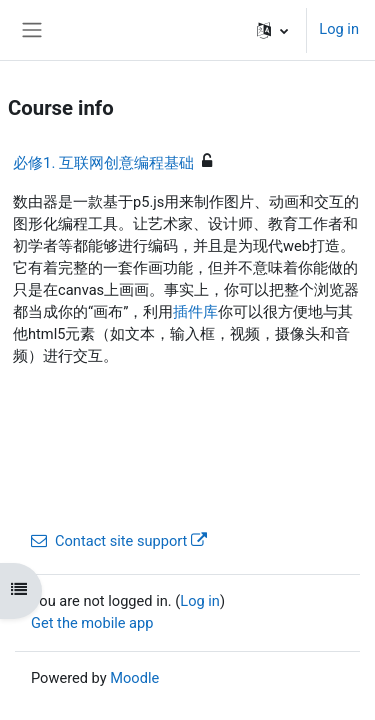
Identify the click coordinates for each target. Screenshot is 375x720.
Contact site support (119, 541)
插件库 (195, 312)
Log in (339, 29)
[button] (272, 30)
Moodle (134, 678)
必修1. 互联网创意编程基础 (103, 163)
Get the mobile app (92, 623)
